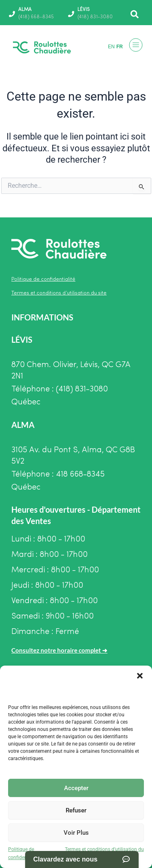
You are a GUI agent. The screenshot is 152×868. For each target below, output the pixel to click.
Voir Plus (76, 833)
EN (111, 47)
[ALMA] (12, 14)
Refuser (76, 810)
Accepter (76, 788)
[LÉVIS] (71, 14)
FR (120, 47)
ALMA (25, 10)
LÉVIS (83, 10)
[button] (140, 676)
